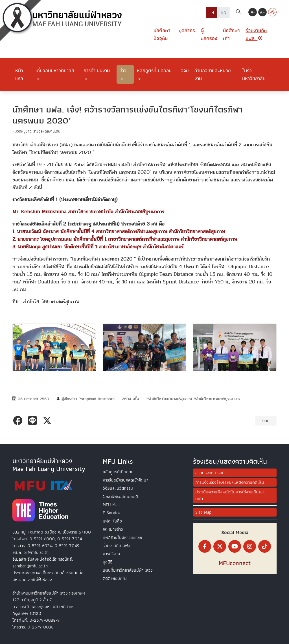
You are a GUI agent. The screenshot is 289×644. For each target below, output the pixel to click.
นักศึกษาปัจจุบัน (162, 35)
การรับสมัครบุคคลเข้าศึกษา (125, 480)
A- (253, 12)
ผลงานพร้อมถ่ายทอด (120, 496)
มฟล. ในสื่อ (112, 521)
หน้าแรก (19, 74)
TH (211, 12)
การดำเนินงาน (97, 70)
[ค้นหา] (238, 12)
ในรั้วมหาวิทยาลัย (254, 74)
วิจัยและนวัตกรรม (118, 488)
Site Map (203, 512)
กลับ (266, 421)
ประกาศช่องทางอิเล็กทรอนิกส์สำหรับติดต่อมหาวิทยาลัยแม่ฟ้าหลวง (48, 576)
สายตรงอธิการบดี (210, 473)
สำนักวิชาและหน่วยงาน (213, 74)
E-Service (112, 513)
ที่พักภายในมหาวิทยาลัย (122, 537)
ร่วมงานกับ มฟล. (117, 546)
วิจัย (185, 70)
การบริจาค (111, 554)
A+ (262, 12)
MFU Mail (111, 505)
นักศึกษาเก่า (231, 35)
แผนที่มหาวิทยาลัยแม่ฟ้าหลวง (128, 570)
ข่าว (123, 70)
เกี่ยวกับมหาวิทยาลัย (55, 70)
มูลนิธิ (108, 562)
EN (224, 12)
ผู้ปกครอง (209, 35)
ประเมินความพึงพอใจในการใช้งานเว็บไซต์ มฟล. (230, 495)
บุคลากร (187, 31)
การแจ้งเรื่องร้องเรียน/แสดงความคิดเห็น (230, 482)
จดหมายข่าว (113, 529)
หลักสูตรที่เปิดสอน (154, 70)
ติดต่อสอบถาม (115, 578)
